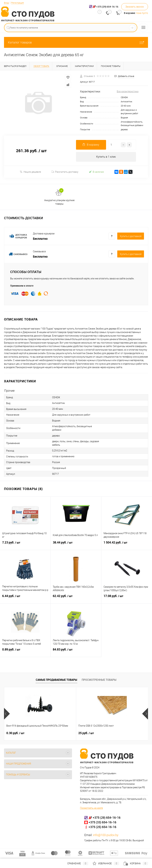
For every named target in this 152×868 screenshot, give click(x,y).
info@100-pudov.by (106, 835)
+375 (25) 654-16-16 (102, 827)
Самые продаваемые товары (56, 680)
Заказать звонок (135, 7)
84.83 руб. (76, 652)
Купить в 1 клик (106, 157)
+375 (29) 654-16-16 (107, 818)
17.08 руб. (127, 598)
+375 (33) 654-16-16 (102, 823)
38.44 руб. (76, 545)
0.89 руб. (25, 652)
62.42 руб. (76, 598)
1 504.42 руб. (127, 545)
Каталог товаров (76, 42)
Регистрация (19, 3)
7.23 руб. (25, 545)
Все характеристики (128, 91)
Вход (7, 3)
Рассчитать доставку (65, 172)
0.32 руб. (111, 733)
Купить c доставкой (131, 237)
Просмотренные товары (99, 680)
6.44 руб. (25, 598)
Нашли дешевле (30, 172)
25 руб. (62, 733)
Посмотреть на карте (91, 808)
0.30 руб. (15, 733)
